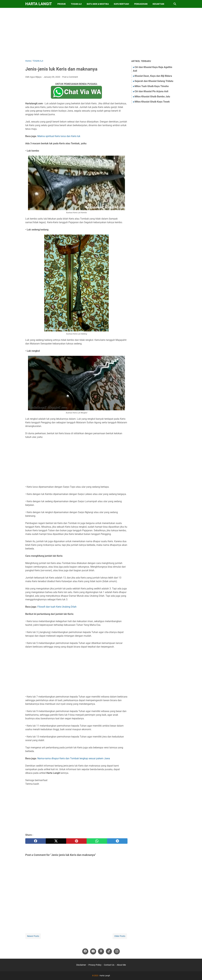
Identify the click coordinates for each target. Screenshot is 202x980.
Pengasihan (141, 4)
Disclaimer (81, 965)
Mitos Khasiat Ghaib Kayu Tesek (152, 102)
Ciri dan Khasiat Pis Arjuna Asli (151, 91)
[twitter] (56, 841)
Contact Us (109, 965)
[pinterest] (76, 841)
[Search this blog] (175, 4)
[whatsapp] (97, 841)
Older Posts (120, 936)
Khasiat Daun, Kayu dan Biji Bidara (153, 76)
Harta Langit (39, 4)
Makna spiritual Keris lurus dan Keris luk (59, 136)
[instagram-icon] (117, 951)
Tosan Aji (76, 4)
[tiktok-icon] (109, 951)
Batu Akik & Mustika (98, 4)
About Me (121, 965)
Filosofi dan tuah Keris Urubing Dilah (57, 607)
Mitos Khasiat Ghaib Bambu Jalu (152, 97)
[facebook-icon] (85, 951)
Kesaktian (158, 4)
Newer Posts (33, 936)
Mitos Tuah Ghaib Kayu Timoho (152, 86)
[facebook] (36, 841)
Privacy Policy (95, 965)
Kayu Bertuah (121, 4)
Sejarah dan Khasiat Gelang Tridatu (154, 81)
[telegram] (117, 841)
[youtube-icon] (93, 951)
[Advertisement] (101, 34)
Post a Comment (70, 77)
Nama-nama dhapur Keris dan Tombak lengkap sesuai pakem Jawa (74, 758)
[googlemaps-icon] (101, 951)
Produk (62, 4)
